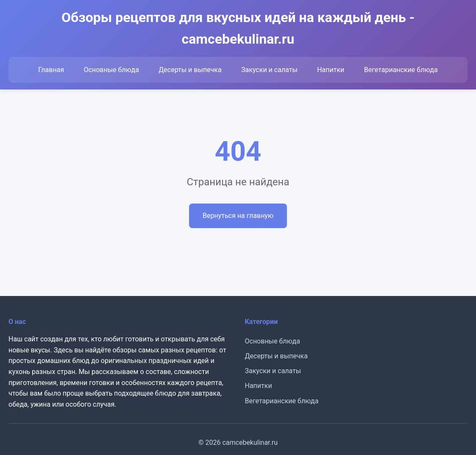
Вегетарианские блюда (401, 70)
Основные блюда (111, 70)
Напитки (331, 70)
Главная (51, 70)
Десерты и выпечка (190, 70)
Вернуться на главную (238, 216)
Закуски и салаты (269, 70)
